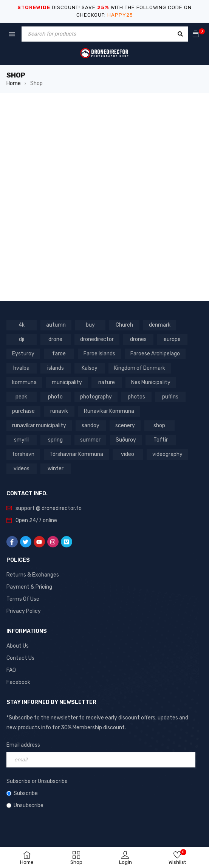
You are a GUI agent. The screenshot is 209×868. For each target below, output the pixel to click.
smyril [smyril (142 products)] (21, 440)
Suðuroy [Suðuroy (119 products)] (126, 440)
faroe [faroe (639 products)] (59, 354)
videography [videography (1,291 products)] (167, 454)
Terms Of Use (23, 599)
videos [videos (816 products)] (22, 469)
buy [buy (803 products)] (90, 325)
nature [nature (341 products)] (107, 382)
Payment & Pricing (29, 587)
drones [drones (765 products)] (138, 339)
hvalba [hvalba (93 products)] (21, 368)
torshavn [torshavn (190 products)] (23, 454)
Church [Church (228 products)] (124, 325)
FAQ (11, 670)
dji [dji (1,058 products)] (22, 339)
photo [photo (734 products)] (55, 397)
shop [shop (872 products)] (159, 425)
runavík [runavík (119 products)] (59, 411)
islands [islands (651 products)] (56, 368)
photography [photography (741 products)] (96, 397)
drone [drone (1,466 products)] (55, 339)
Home (14, 83)
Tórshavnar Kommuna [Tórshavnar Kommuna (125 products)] (76, 454)
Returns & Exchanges (33, 575)
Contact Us (20, 658)
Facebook (18, 682)
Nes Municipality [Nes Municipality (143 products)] (151, 382)
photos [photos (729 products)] (136, 397)
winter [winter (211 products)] (56, 469)
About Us (18, 646)
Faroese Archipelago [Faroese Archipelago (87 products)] (155, 354)
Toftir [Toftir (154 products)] (161, 440)
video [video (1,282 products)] (128, 454)
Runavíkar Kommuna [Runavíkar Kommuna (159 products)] (109, 411)
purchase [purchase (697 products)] (23, 411)
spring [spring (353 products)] (55, 440)
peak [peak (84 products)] (21, 397)
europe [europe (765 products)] (172, 339)
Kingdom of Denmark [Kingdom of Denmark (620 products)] (140, 368)
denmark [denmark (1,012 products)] (160, 325)
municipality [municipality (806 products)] (67, 382)
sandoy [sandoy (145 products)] (91, 425)
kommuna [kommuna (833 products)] (24, 382)
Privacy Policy (24, 611)
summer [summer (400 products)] (90, 440)
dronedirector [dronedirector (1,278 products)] (97, 339)
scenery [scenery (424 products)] (125, 425)
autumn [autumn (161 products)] (56, 325)
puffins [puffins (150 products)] (170, 397)
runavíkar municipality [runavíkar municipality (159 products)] (39, 425)
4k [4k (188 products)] (22, 325)
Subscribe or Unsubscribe (37, 781)
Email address (23, 745)
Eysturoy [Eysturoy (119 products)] (23, 354)
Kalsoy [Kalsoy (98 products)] (90, 368)
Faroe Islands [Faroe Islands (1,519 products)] (99, 354)
